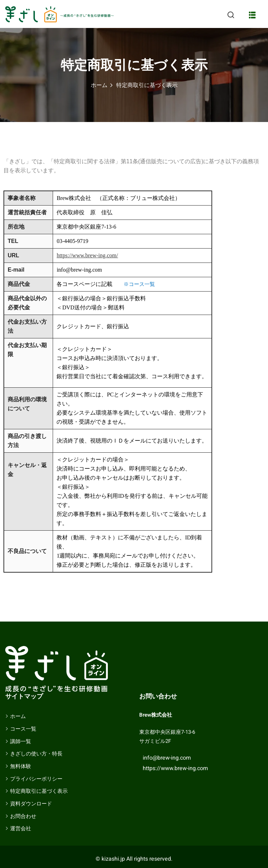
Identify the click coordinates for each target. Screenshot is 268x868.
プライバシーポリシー (36, 779)
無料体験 (21, 766)
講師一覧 (21, 741)
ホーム (99, 85)
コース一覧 (23, 729)
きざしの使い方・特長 (36, 754)
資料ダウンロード (31, 804)
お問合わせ (23, 816)
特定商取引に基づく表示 (39, 791)
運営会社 (21, 828)
